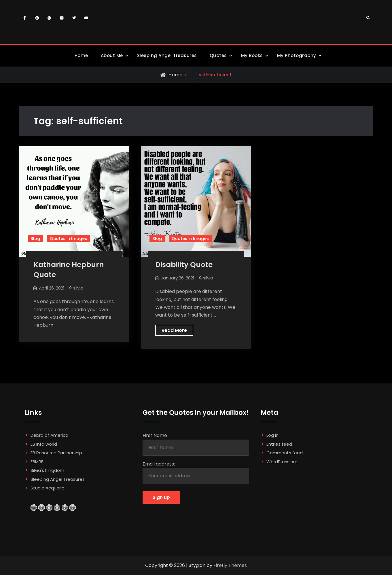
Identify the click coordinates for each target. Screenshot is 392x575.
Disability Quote (184, 265)
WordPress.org (282, 462)
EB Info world (44, 444)
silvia (78, 288)
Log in (272, 435)
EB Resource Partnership (56, 453)
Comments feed (285, 453)
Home (81, 55)
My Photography (297, 55)
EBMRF (37, 462)
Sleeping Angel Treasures (167, 55)
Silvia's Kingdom (47, 470)
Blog (35, 239)
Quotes (218, 55)
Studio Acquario (48, 488)
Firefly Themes (230, 565)
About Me (112, 55)
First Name (155, 435)
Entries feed (279, 444)
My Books (252, 55)
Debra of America (49, 435)
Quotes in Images (68, 239)
